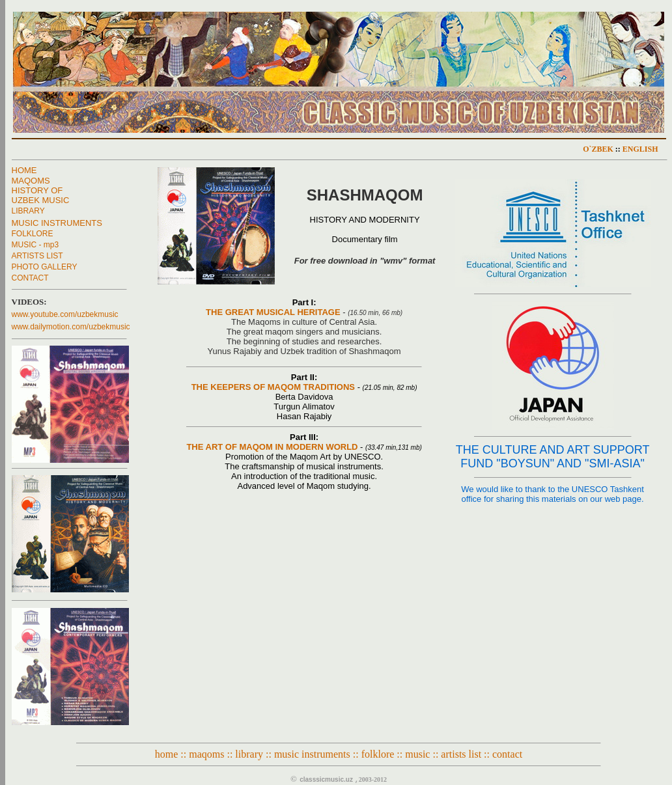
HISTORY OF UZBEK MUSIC (41, 195)
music (417, 754)
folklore (378, 754)
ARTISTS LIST (37, 256)
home (167, 754)
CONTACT (30, 278)
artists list (461, 754)
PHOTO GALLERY (45, 267)
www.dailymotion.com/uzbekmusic (71, 327)
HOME (24, 170)
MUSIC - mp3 (35, 245)
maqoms (206, 754)
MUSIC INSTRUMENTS (57, 223)
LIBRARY (28, 211)
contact (507, 754)
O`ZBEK (598, 149)
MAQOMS (31, 181)
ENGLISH (640, 149)
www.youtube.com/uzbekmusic (65, 314)
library (249, 754)
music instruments (312, 754)
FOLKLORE (33, 234)
